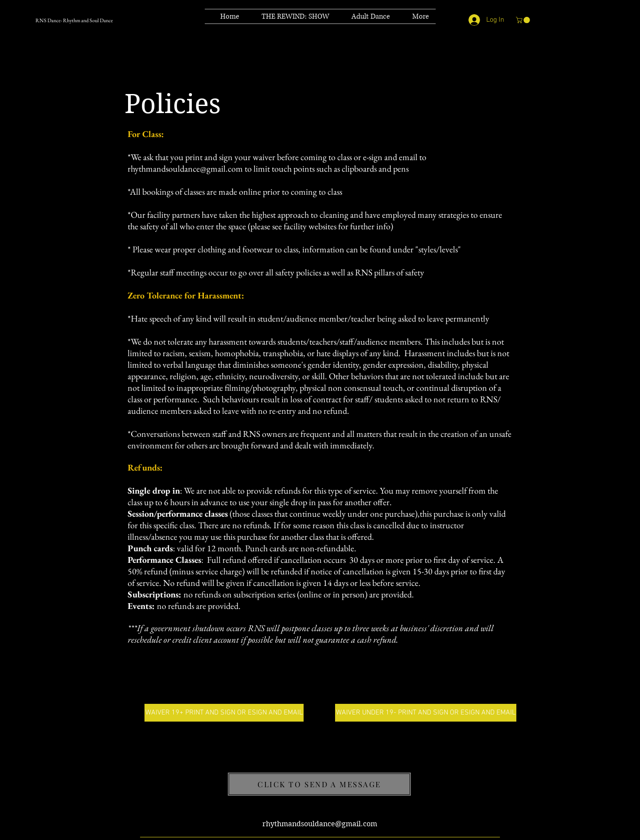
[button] (524, 20)
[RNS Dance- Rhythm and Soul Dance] (91, 20)
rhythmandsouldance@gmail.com (185, 169)
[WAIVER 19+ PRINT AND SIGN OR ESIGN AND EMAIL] (224, 713)
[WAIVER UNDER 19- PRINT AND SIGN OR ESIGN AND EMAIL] (426, 713)
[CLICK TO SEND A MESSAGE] (319, 784)
